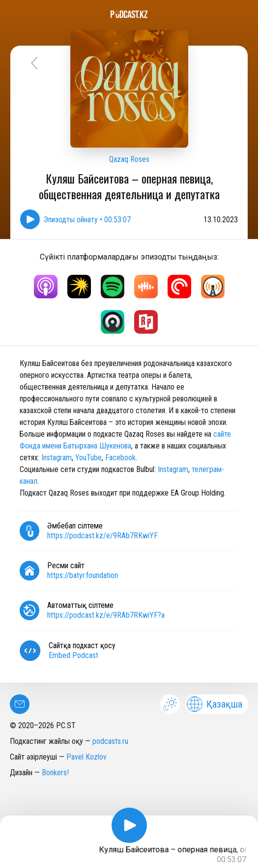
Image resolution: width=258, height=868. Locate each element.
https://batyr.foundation (83, 575)
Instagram (57, 458)
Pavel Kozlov (86, 757)
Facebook (120, 458)
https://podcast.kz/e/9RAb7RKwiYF (102, 536)
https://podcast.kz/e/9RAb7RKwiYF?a (106, 615)
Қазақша (215, 704)
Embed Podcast (73, 655)
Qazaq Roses (129, 159)
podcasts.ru (110, 741)
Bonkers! (55, 773)
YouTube (88, 458)
